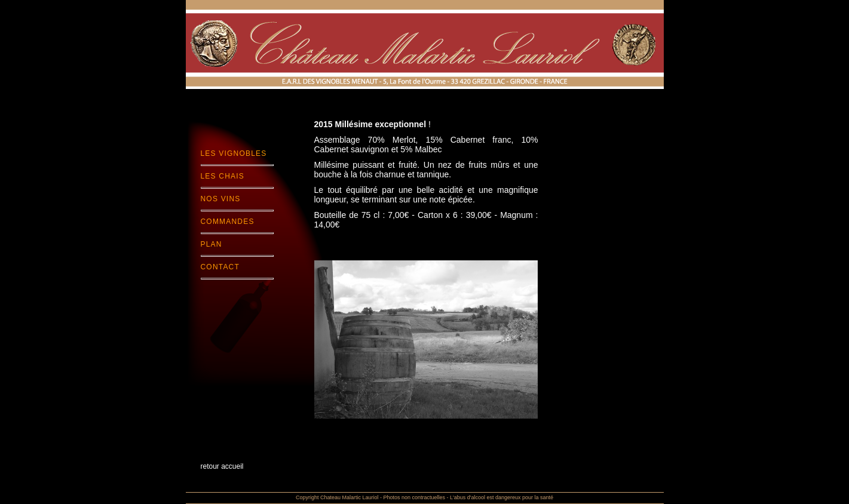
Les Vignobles (234, 153)
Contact (220, 267)
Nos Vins (221, 199)
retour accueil (222, 466)
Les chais (223, 176)
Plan (212, 244)
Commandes (228, 222)
